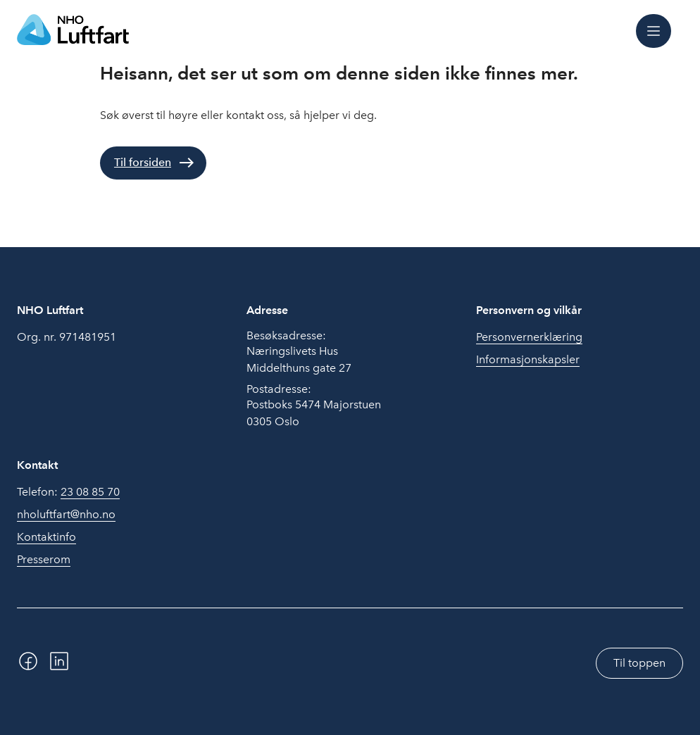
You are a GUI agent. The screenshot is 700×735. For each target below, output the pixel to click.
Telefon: (68, 492)
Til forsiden (143, 162)
